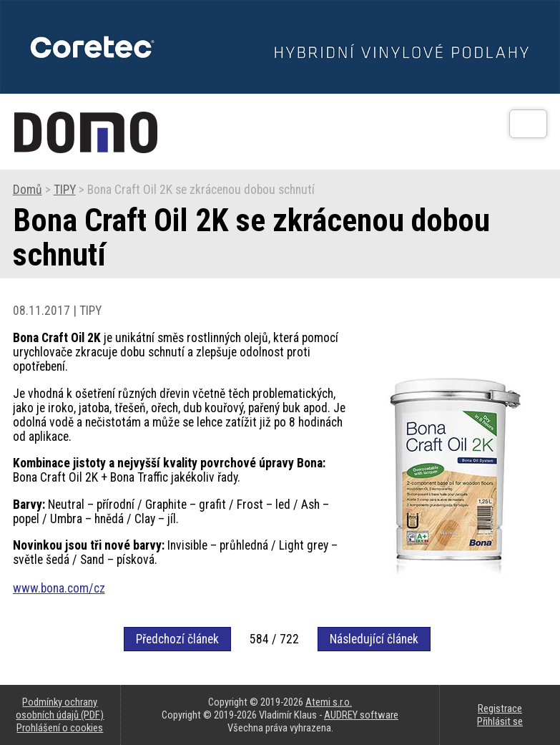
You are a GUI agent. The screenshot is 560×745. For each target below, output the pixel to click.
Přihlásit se (500, 721)
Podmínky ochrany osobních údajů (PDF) (60, 709)
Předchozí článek (177, 639)
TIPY (65, 190)
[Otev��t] (528, 124)
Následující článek (374, 639)
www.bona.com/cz (59, 588)
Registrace (500, 709)
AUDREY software (361, 715)
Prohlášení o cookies (60, 728)
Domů (28, 190)
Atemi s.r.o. (329, 702)
